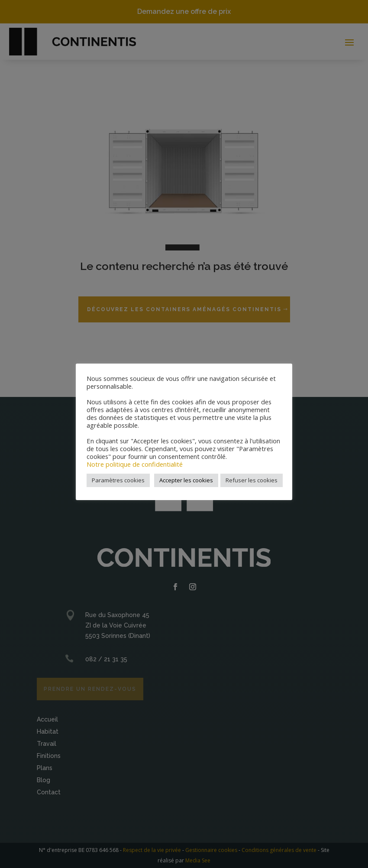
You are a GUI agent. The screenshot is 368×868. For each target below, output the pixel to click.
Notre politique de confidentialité (135, 464)
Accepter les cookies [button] (186, 480)
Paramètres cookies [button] (118, 480)
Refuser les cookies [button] (252, 480)
